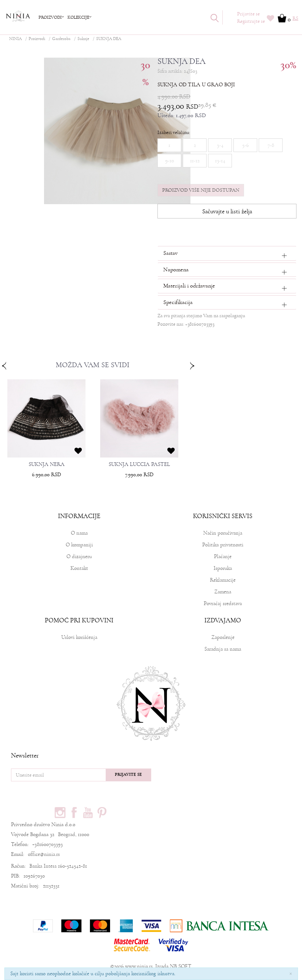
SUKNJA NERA (47, 464)
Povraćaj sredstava (223, 603)
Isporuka (223, 568)
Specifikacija (178, 302)
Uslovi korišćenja (79, 637)
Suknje (83, 39)
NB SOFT (181, 966)
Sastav (170, 253)
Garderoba (61, 39)
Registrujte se (251, 21)
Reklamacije (223, 580)
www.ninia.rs (139, 966)
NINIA (15, 39)
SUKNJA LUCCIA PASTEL (139, 464)
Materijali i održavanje (189, 286)
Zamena (223, 592)
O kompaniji (79, 545)
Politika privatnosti (223, 545)
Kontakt (79, 568)
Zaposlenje (223, 637)
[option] (46, 431)
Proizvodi (37, 39)
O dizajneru (79, 556)
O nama (79, 533)
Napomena (176, 270)
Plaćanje (223, 556)
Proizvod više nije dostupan (201, 190)
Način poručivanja (223, 533)
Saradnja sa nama (223, 649)
